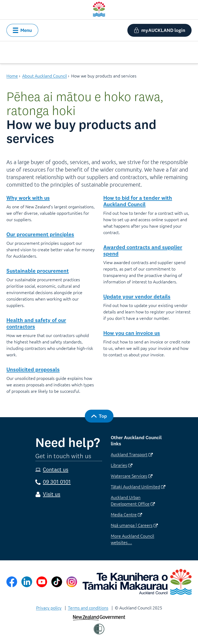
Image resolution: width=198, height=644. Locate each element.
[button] (22, 30)
